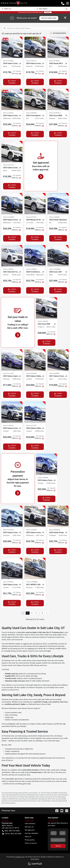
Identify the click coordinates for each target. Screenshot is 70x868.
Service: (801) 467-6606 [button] (12, 834)
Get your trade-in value (49, 18)
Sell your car (29, 827)
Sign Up (58, 846)
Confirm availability (12, 82)
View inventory (30, 824)
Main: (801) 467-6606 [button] (11, 831)
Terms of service (31, 843)
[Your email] (58, 840)
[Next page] (47, 613)
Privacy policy (30, 840)
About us (28, 837)
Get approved (29, 830)
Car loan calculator (32, 833)
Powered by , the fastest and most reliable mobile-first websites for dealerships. (35, 860)
